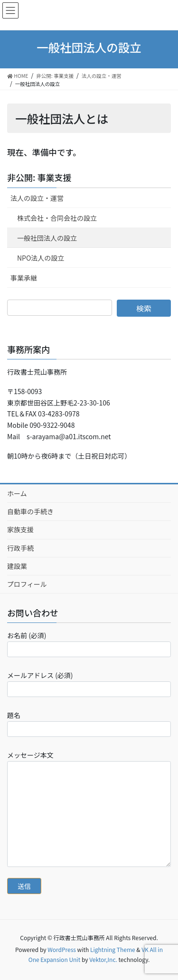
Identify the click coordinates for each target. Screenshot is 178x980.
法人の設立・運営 (37, 198)
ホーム (17, 493)
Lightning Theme (113, 949)
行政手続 (20, 548)
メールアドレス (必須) (89, 684)
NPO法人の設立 (41, 258)
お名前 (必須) (89, 644)
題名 (89, 724)
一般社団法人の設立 (47, 238)
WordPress (62, 949)
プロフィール (27, 584)
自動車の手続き (30, 511)
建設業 (17, 566)
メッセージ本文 (89, 808)
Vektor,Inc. (103, 959)
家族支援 (20, 529)
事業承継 (24, 278)
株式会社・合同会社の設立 (57, 218)
